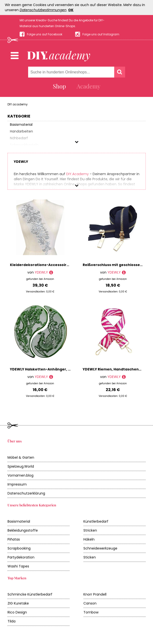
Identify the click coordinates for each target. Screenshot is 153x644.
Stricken (90, 530)
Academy (89, 86)
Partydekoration (21, 557)
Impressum (17, 484)
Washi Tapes (18, 566)
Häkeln (89, 539)
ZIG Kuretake (18, 603)
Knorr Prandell (95, 594)
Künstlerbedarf (96, 521)
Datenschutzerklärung (26, 493)
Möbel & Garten (21, 457)
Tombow (91, 612)
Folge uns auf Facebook (45, 34)
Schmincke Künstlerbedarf (30, 594)
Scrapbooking (19, 548)
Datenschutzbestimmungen (43, 10)
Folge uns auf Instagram (101, 34)
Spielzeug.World (21, 466)
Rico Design (17, 612)
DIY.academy (18, 104)
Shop (59, 86)
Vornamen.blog (20, 475)
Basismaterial (19, 521)
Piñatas (14, 539)
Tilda (12, 621)
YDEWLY (41, 272)
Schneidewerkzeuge (100, 548)
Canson (90, 603)
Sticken (90, 557)
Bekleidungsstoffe (23, 530)
